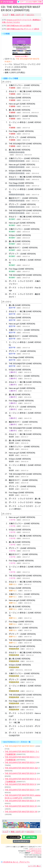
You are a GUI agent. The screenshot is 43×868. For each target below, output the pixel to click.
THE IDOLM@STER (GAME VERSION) (25, 144)
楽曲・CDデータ (17, 15)
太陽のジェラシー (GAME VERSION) (24, 85)
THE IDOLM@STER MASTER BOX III (20, 773)
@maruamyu (37, 851)
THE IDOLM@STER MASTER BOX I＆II (21, 768)
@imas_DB (30, 851)
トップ (5, 15)
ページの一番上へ (35, 866)
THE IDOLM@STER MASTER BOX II (20, 762)
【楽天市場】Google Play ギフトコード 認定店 (23, 29)
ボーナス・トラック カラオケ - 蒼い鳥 (25, 499)
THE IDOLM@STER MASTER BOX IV (20, 784)
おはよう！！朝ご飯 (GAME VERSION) (25, 91)
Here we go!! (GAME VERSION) (22, 104)
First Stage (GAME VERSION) (21, 131)
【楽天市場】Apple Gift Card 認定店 (19, 26)
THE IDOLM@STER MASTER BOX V (20, 790)
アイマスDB (8, 2)
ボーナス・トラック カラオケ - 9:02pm (25, 502)
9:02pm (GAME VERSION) (20, 98)
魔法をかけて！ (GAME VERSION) (23, 116)
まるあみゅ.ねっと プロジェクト (17, 862)
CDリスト (31, 15)
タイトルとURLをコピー (21, 841)
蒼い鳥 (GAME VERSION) (20, 110)
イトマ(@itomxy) (36, 853)
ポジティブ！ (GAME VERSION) (22, 137)
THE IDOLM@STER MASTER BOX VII (21, 806)
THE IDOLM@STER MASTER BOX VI (20, 801)
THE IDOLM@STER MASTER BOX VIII (21, 812)
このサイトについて (35, 849)
